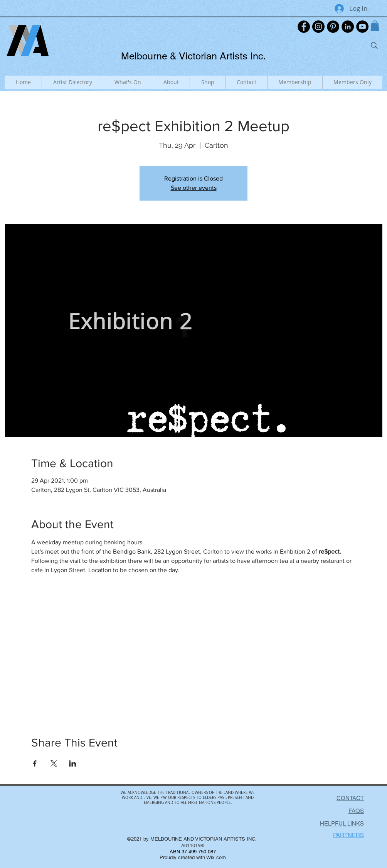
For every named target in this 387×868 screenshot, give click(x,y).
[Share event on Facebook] (35, 763)
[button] (375, 26)
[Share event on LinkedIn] (73, 763)
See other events (194, 188)
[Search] (374, 46)
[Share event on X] (54, 763)
